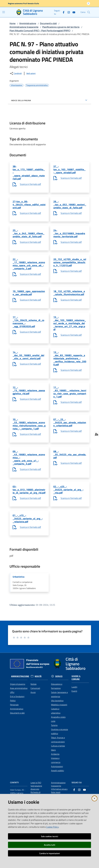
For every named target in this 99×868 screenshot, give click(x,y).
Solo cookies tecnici (50, 836)
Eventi (74, 708)
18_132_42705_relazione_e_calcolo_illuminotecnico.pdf (69, 297)
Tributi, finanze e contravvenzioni (58, 757)
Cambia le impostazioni (50, 853)
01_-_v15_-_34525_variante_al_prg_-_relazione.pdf (28, 535)
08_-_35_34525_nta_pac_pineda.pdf (70, 465)
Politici (13, 718)
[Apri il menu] (4, 12)
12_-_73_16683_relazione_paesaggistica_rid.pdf (29, 399)
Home (13, 23)
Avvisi (33, 710)
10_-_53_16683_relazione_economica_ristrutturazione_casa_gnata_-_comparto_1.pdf (29, 434)
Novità (38, 694)
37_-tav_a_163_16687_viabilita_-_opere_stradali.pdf (70, 170)
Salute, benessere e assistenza (59, 712)
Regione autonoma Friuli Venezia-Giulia (23, 3)
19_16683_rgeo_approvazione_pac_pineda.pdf (29, 297)
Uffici (12, 710)
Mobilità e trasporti (59, 722)
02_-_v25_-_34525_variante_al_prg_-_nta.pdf (69, 502)
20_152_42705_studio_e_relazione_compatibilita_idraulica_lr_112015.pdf (70, 266)
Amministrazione (28, 23)
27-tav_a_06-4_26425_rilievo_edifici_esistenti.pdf (29, 206)
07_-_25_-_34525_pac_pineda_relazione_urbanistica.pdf (69, 432)
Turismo (54, 743)
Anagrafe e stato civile (58, 736)
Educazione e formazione (57, 703)
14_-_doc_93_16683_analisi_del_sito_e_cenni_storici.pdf (29, 362)
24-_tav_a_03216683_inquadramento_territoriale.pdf (69, 236)
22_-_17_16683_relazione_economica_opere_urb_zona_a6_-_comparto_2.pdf (29, 268)
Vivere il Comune (76, 695)
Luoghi (74, 704)
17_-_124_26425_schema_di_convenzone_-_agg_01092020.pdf (29, 327)
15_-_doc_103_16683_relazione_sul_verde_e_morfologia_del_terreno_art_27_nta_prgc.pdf (70, 329)
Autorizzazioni (57, 784)
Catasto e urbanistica (56, 728)
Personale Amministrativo (17, 724)
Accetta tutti (50, 845)
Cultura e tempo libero (58, 765)
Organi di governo (18, 701)
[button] (89, 12)
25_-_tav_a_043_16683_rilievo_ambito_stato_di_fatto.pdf (29, 236)
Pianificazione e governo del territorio (61, 27)
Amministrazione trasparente (24, 27)
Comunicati (35, 706)
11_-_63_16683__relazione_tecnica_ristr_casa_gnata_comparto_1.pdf (70, 400)
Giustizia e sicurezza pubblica (59, 749)
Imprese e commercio (56, 778)
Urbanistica (18, 594)
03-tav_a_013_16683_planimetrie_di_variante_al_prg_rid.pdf (29, 503)
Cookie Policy (52, 827)
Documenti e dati (48, 23)
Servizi (59, 694)
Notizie (34, 701)
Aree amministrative (19, 706)
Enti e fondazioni (17, 714)
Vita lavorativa (57, 718)
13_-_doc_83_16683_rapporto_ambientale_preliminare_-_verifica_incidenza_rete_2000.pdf (70, 366)
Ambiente (55, 771)
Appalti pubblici (57, 788)
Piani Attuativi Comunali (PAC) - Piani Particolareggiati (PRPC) (40, 31)
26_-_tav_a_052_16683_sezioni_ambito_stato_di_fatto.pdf (69, 206)
